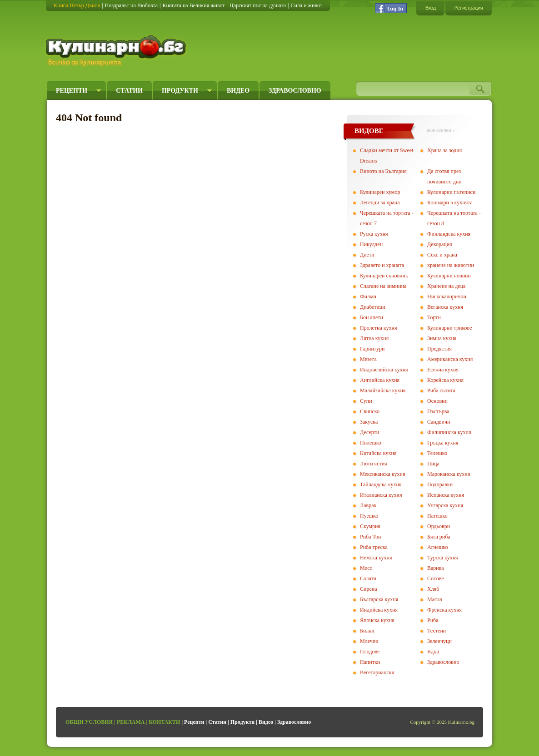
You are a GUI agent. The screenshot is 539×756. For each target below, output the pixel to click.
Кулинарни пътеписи (451, 192)
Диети (367, 255)
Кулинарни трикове (450, 328)
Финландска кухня (449, 234)
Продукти (180, 91)
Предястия (439, 349)
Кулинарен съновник (384, 276)
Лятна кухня (374, 338)
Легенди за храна (380, 203)
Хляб (433, 589)
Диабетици (373, 307)
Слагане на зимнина (383, 286)
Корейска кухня (445, 380)
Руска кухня (374, 234)
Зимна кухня (442, 338)
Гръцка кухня (443, 443)
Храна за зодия (444, 150)
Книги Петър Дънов (77, 5)
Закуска (369, 422)
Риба (433, 620)
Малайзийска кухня (383, 390)
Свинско (370, 411)
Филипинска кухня (449, 432)
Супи (366, 401)
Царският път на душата (258, 5)
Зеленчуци (439, 641)
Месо (366, 568)
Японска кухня (377, 620)
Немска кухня (376, 558)
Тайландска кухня (381, 484)
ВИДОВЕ (369, 131)
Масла (435, 599)
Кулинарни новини (449, 276)
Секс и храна (442, 255)
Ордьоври (439, 526)
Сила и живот (306, 5)
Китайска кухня (378, 453)
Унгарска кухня (445, 505)
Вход (430, 8)
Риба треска (374, 547)
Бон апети (372, 317)
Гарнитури (372, 349)
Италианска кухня (381, 495)
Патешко (437, 516)
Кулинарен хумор (380, 192)
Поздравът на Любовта (131, 5)
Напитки (370, 662)
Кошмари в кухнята (450, 203)
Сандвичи (439, 422)
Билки (367, 631)
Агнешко (438, 547)
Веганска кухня (445, 307)
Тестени (437, 631)
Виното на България (383, 171)
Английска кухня (380, 380)
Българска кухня (379, 599)
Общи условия (89, 722)
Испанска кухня (446, 495)
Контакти (164, 722)
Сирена (369, 589)
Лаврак (368, 505)
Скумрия (370, 526)
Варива (436, 568)
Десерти (369, 432)
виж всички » (441, 130)
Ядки (433, 652)
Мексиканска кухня (382, 474)
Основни (437, 401)
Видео (238, 91)
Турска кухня (443, 558)
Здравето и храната (382, 265)
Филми (368, 296)
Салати (368, 578)
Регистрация (469, 8)
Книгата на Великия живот (193, 5)
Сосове (436, 578)
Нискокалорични (447, 296)
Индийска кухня (379, 610)
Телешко (437, 453)
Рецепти (72, 91)
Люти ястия (374, 464)
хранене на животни (451, 265)
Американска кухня (450, 359)
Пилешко (371, 443)
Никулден (371, 244)
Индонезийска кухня (384, 370)
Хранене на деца (446, 286)
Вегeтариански (377, 672)
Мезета (368, 359)
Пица (433, 464)
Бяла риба (439, 537)
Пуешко (369, 516)
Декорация (440, 244)
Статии (129, 91)
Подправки (440, 484)
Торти (434, 317)
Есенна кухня (443, 370)
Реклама (131, 722)
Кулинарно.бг (117, 51)
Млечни (369, 641)
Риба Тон (370, 537)
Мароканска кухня (449, 474)
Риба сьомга (441, 390)
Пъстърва (438, 411)
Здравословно (295, 91)
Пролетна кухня (378, 328)
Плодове (370, 652)
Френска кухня (444, 610)
